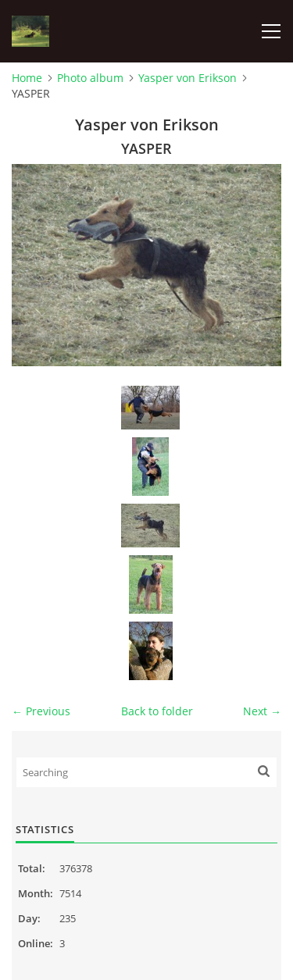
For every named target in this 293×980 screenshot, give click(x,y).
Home (27, 78)
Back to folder (157, 711)
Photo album (90, 78)
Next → (262, 711)
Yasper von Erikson (188, 78)
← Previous (41, 711)
